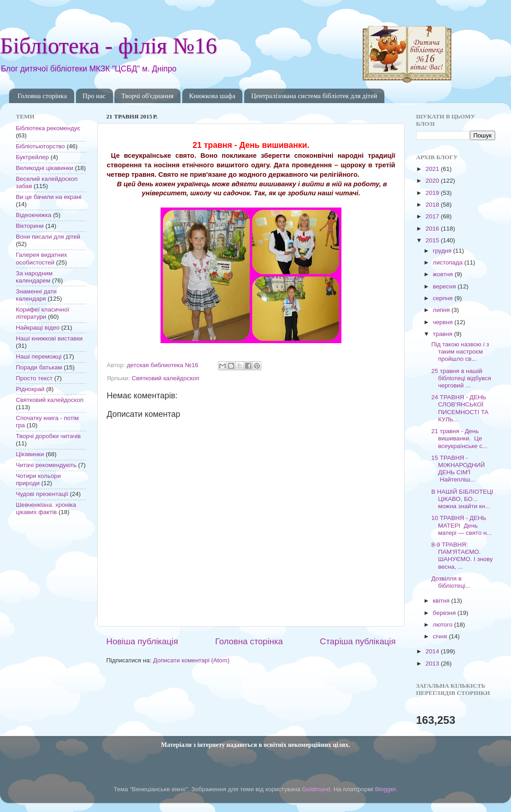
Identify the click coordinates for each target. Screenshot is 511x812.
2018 (433, 205)
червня (444, 322)
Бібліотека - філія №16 (109, 46)
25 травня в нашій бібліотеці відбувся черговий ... (461, 378)
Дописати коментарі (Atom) (191, 660)
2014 (433, 651)
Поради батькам (39, 367)
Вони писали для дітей (48, 237)
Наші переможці (39, 356)
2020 (433, 181)
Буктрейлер (32, 157)
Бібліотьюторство (40, 146)
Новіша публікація (142, 641)
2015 (433, 240)
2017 (433, 216)
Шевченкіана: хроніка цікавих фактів (46, 508)
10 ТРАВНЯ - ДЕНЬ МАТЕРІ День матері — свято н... (462, 525)
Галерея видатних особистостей (41, 258)
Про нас (94, 96)
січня (441, 636)
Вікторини (30, 226)
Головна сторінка (42, 96)
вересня (445, 286)
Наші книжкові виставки (49, 338)
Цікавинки (30, 454)
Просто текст (34, 378)
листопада (449, 262)
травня (443, 334)
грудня (443, 251)
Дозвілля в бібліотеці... (451, 582)
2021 (433, 169)
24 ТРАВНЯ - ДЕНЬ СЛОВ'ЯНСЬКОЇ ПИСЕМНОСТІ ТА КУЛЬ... (460, 408)
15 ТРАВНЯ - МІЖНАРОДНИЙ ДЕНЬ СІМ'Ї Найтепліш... (458, 469)
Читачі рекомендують (46, 465)
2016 (433, 229)
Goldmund (316, 789)
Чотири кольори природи (38, 479)
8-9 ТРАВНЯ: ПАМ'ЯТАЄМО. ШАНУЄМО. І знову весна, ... (462, 556)
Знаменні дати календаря (36, 295)
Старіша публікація (358, 641)
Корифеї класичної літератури (43, 313)
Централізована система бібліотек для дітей (314, 96)
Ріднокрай (30, 389)
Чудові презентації (42, 494)
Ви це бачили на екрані (49, 197)
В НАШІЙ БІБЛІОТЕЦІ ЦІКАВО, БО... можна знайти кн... (462, 499)
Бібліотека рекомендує (48, 128)
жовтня (444, 274)
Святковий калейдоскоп (165, 378)
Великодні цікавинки (45, 168)
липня (442, 310)
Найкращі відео (38, 328)
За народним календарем (34, 277)
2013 (433, 663)
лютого (443, 625)
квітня (442, 601)
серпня (444, 298)
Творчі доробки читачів (48, 436)
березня (445, 613)
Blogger (385, 789)
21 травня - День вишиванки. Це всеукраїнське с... (459, 438)
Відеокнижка (34, 215)
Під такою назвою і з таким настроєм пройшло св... (460, 352)
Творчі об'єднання (147, 96)
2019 (433, 193)
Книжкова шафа (212, 96)
